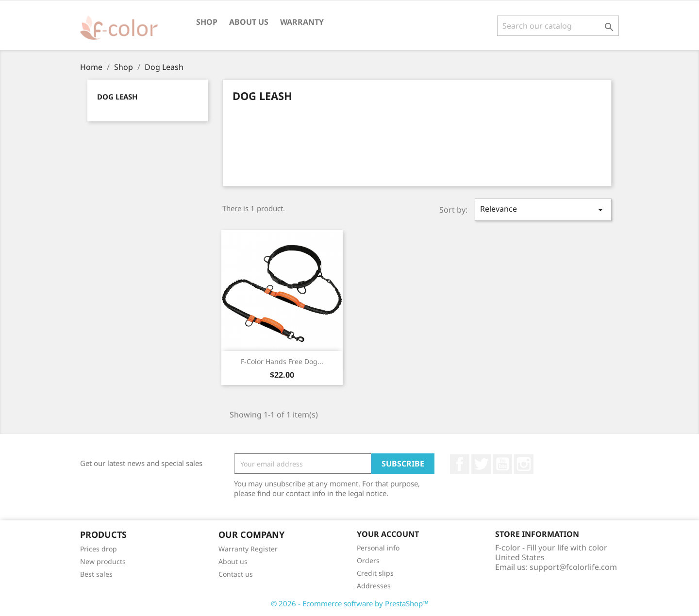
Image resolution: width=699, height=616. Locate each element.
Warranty (302, 22)
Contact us (236, 574)
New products (103, 561)
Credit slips (375, 573)
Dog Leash (117, 97)
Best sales (96, 574)
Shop (207, 22)
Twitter (481, 464)
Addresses (374, 586)
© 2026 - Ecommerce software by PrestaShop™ (350, 603)
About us (249, 22)
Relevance (543, 209)
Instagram (524, 464)
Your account (388, 534)
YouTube (502, 464)
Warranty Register (248, 549)
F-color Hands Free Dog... (282, 361)
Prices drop (99, 549)
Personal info (378, 548)
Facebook (460, 464)
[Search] (558, 26)
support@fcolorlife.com (573, 567)
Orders (368, 560)
